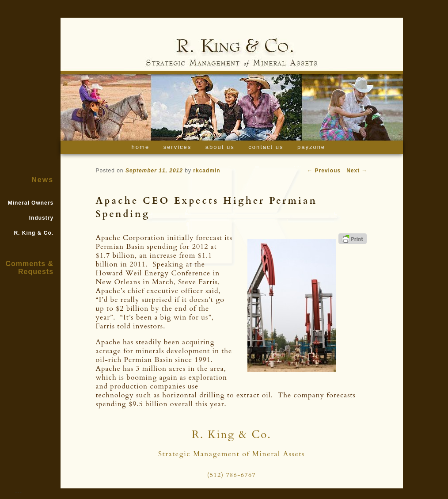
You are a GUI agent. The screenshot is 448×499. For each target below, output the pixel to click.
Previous (324, 171)
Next (357, 171)
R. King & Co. (34, 233)
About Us (220, 147)
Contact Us (266, 147)
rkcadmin (207, 171)
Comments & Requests (29, 268)
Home (141, 147)
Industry (41, 218)
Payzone (311, 147)
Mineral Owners (31, 203)
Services (178, 147)
